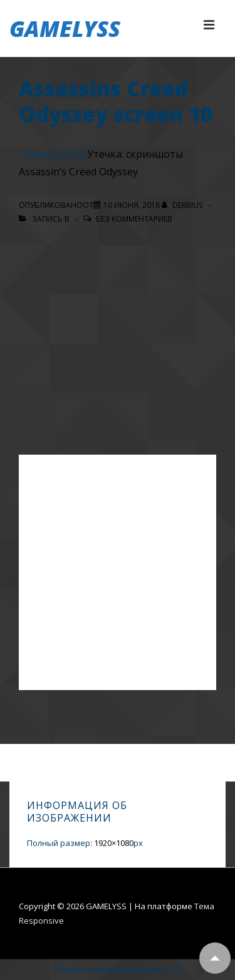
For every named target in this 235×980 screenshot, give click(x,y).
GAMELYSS (65, 28)
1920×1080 (114, 843)
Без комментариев (134, 219)
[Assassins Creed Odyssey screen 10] (132, 205)
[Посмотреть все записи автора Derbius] (183, 205)
